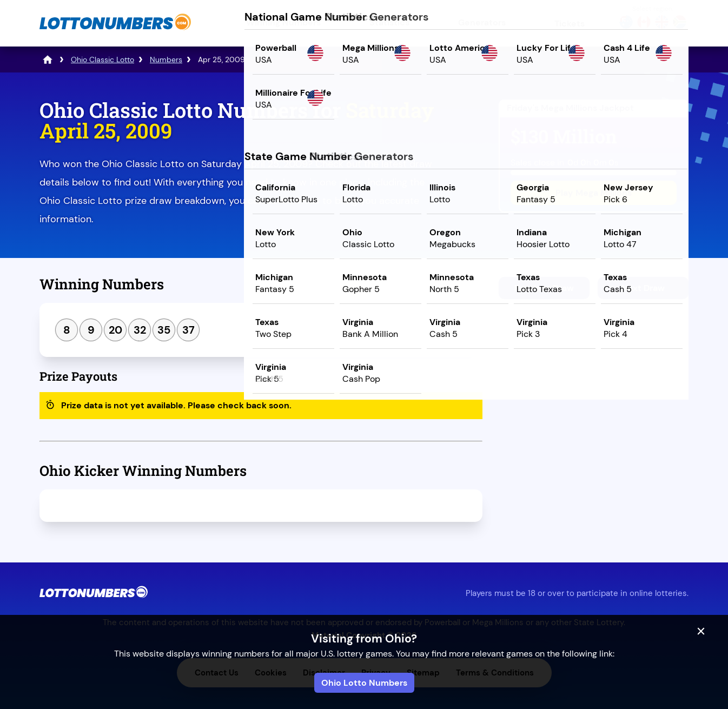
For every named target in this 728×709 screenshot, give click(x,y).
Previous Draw (544, 288)
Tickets (570, 24)
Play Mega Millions (594, 193)
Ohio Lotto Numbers (364, 683)
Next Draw (643, 288)
